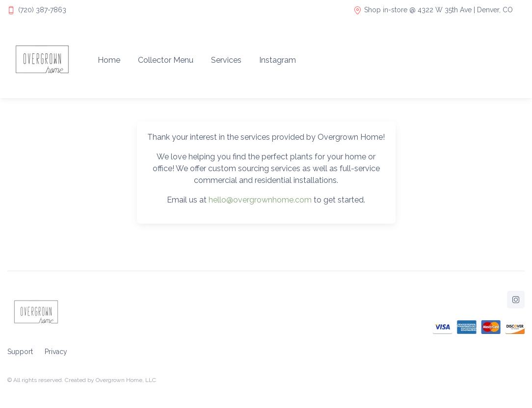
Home (109, 60)
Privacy (56, 352)
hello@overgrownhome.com (260, 200)
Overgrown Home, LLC (126, 380)
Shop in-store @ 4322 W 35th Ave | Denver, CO (433, 10)
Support (20, 352)
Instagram (278, 60)
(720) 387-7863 (42, 10)
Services (226, 60)
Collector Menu (166, 60)
